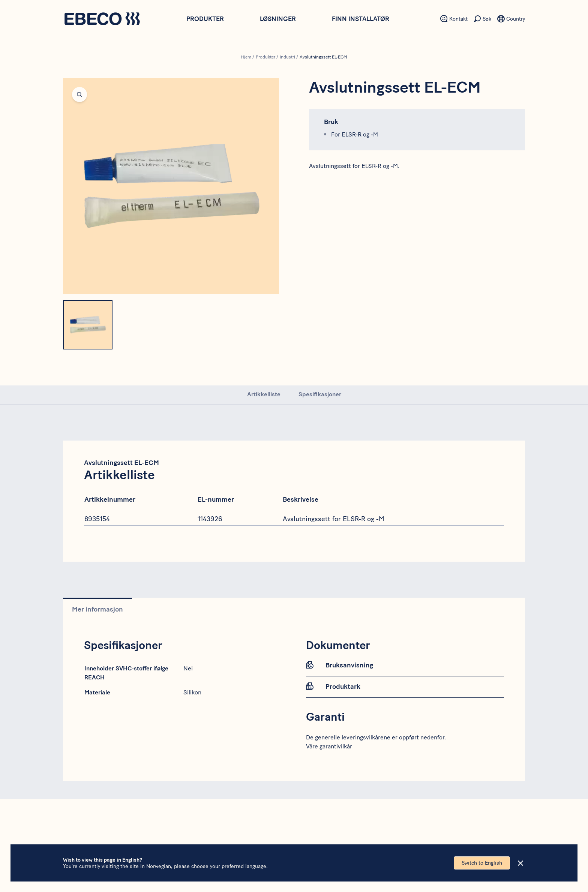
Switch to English (482, 863)
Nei (188, 668)
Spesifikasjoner (320, 394)
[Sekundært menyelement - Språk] (511, 19)
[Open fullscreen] (171, 186)
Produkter (205, 19)
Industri (287, 57)
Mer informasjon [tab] (97, 609)
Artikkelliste (264, 394)
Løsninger (278, 19)
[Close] (520, 863)
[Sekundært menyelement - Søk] (482, 19)
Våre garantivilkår (329, 746)
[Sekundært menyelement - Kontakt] (454, 19)
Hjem (246, 57)
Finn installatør (361, 19)
